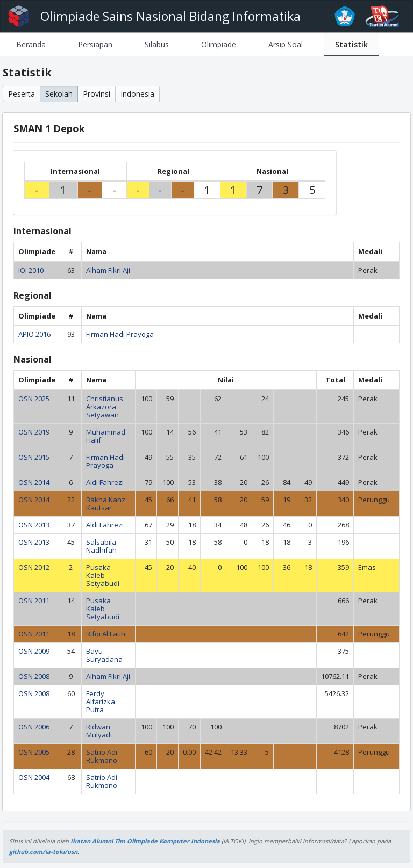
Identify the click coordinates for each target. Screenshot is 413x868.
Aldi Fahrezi (105, 482)
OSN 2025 (34, 399)
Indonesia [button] (137, 94)
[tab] (31, 44)
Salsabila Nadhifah (101, 546)
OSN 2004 (34, 777)
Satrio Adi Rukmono (102, 756)
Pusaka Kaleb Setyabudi (103, 575)
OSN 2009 (34, 651)
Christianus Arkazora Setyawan (105, 407)
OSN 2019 (34, 432)
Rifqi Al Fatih (106, 634)
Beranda (31, 44)
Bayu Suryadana (104, 655)
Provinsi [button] (97, 94)
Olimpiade (219, 44)
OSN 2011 (34, 601)
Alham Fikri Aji (108, 270)
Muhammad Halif (106, 436)
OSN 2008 (34, 676)
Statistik (351, 44)
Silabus (157, 44)
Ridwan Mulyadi (99, 731)
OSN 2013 (34, 525)
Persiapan (95, 44)
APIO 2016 (34, 334)
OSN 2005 (34, 752)
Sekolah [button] (59, 94)
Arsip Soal (286, 44)
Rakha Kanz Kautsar (106, 504)
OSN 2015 (34, 457)
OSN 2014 (34, 482)
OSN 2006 (34, 727)
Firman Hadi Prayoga (120, 334)
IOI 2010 (31, 270)
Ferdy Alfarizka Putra (101, 701)
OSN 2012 (34, 567)
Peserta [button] (22, 94)
